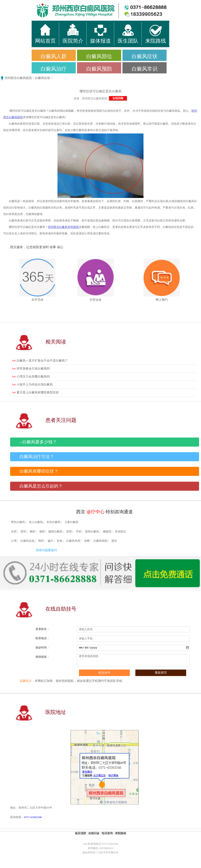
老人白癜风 (36, 522)
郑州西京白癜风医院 (18, 78)
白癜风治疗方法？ (37, 457)
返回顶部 (80, 833)
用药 (41, 541)
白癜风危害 (73, 541)
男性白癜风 (18, 522)
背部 (23, 532)
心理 (14, 541)
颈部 (42, 532)
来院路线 (121, 833)
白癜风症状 (145, 56)
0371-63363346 (33, 817)
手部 (79, 532)
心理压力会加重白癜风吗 (33, 377)
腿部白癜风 (55, 532)
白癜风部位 (99, 56)
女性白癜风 (53, 522)
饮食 (60, 541)
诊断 (87, 541)
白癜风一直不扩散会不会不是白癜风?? (42, 361)
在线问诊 (94, 833)
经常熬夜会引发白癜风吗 (33, 369)
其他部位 (121, 532)
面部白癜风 (92, 532)
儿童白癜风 (71, 522)
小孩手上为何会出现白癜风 (35, 384)
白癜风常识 (145, 69)
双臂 (69, 532)
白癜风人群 (54, 56)
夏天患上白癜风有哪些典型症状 (38, 392)
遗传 (114, 541)
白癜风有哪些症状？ (39, 471)
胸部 (32, 532)
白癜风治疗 (54, 69)
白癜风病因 (100, 541)
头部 (14, 532)
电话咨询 (107, 833)
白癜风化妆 (27, 541)
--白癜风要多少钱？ (38, 442)
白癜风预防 (99, 69)
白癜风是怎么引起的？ (41, 486)
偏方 (50, 541)
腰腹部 (107, 532)
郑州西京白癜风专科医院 (63, 227)
